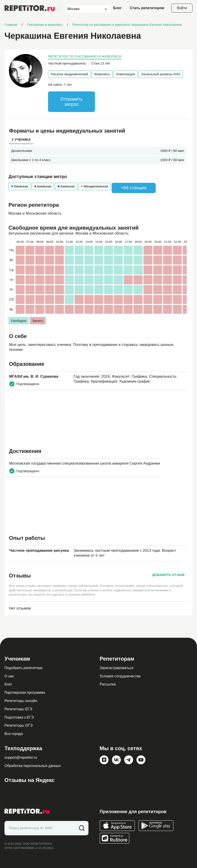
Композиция (126, 74)
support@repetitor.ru (21, 757)
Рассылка (108, 684)
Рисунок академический (69, 74)
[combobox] (84, 9)
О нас (9, 676)
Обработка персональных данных (33, 766)
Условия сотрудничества (120, 676)
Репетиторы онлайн (21, 701)
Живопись (102, 74)
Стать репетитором (147, 8)
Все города (14, 734)
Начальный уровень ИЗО (161, 74)
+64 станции (134, 188)
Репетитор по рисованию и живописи (85, 56)
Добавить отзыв (168, 575)
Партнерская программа (25, 692)
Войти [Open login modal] (182, 8)
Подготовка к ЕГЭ (19, 717)
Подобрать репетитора (23, 668)
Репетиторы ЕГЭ (18, 709)
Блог (117, 8)
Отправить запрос (71, 102)
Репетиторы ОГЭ (19, 725)
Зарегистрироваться (116, 668)
